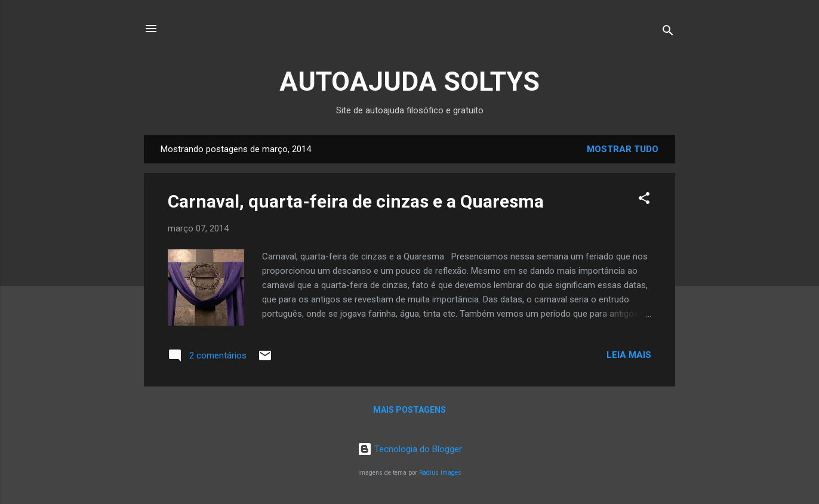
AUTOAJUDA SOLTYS (410, 81)
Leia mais (629, 355)
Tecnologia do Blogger (410, 449)
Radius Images (440, 473)
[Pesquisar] (668, 33)
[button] (644, 200)
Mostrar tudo (623, 149)
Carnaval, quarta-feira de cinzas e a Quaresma (356, 201)
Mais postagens (410, 410)
